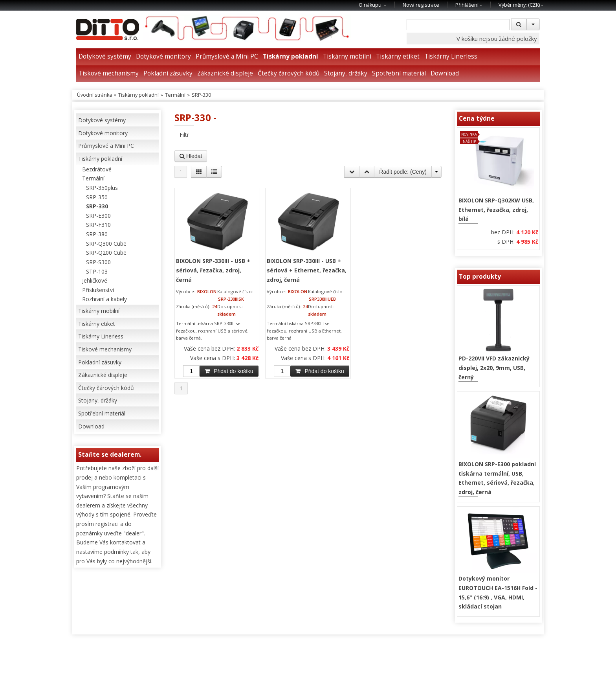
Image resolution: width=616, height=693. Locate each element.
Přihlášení (469, 5)
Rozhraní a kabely (104, 299)
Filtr (184, 135)
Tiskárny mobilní (347, 56)
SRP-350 (97, 197)
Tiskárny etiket (398, 56)
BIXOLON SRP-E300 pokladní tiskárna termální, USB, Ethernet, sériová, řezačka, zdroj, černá (497, 478)
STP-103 (97, 271)
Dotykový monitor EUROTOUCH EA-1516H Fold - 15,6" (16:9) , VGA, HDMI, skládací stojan (498, 592)
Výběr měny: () (521, 5)
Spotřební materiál (399, 73)
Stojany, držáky (346, 73)
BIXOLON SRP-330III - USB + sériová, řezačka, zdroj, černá (213, 270)
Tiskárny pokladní (291, 56)
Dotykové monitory (163, 56)
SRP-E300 (98, 216)
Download (445, 73)
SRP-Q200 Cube (106, 253)
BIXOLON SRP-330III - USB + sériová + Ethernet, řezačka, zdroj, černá (307, 270)
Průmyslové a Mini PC (227, 56)
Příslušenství (98, 290)
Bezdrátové (97, 169)
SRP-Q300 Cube (106, 244)
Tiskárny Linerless (451, 56)
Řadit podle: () (403, 172)
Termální (175, 95)
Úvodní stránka (94, 95)
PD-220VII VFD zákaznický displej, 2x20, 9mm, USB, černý (494, 368)
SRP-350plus (102, 188)
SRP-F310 (98, 225)
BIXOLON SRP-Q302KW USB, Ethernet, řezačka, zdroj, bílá (496, 210)
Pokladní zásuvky (168, 73)
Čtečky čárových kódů (289, 73)
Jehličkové (95, 280)
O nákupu (373, 5)
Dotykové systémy (105, 56)
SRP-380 (97, 234)
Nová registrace (421, 5)
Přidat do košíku (229, 371)
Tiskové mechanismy (109, 73)
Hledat (191, 156)
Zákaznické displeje (225, 73)
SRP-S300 (98, 262)
